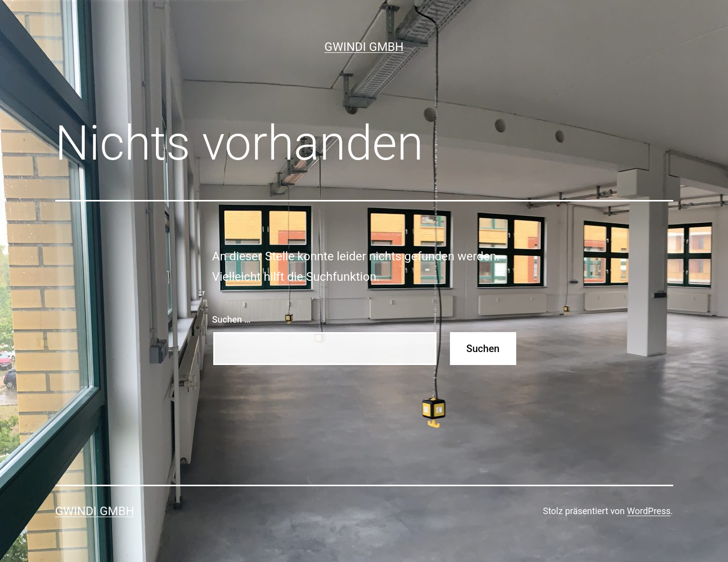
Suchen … (231, 319)
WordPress (649, 511)
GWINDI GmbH (364, 47)
